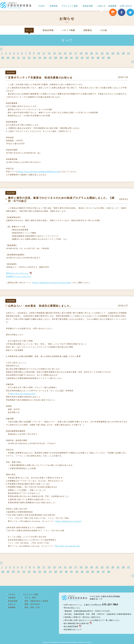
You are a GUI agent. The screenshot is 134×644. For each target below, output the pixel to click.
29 (8, 58)
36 (45, 58)
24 (113, 53)
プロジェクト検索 (70, 6)
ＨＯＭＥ (42, 6)
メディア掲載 (68, 30)
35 (40, 58)
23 (107, 53)
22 (102, 53)
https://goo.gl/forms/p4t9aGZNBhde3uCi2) (39, 172)
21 (97, 53)
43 (82, 58)
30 (13, 58)
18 (81, 53)
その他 (104, 30)
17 (76, 53)
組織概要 (113, 6)
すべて (29, 30)
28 (3, 58)
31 (19, 58)
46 (98, 58)
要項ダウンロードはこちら (18, 273)
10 (39, 53)
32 (24, 58)
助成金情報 (88, 6)
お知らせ (102, 6)
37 (50, 58)
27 (129, 53)
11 (44, 53)
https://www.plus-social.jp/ (68, 521)
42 (77, 58)
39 (61, 58)
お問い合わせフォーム (73, 605)
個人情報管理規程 (71, 626)
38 (56, 58)
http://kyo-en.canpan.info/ (23, 394)
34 (34, 58)
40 (66, 58)
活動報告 (88, 30)
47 (103, 58)
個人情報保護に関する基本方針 (77, 623)
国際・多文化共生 (32, 604)
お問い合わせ (126, 6)
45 (93, 58)
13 (55, 53)
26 (123, 53)
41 (72, 58)
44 (88, 58)
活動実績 (54, 6)
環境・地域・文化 (32, 607)
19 (86, 53)
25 (118, 53)
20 (92, 53)
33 (29, 58)
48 (109, 58)
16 (70, 53)
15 (65, 53)
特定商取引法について (73, 630)
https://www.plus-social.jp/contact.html (52, 283)
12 (49, 53)
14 (60, 53)
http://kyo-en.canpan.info (67, 546)
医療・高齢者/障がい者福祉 (36, 601)
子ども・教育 (30, 598)
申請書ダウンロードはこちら (18, 276)
